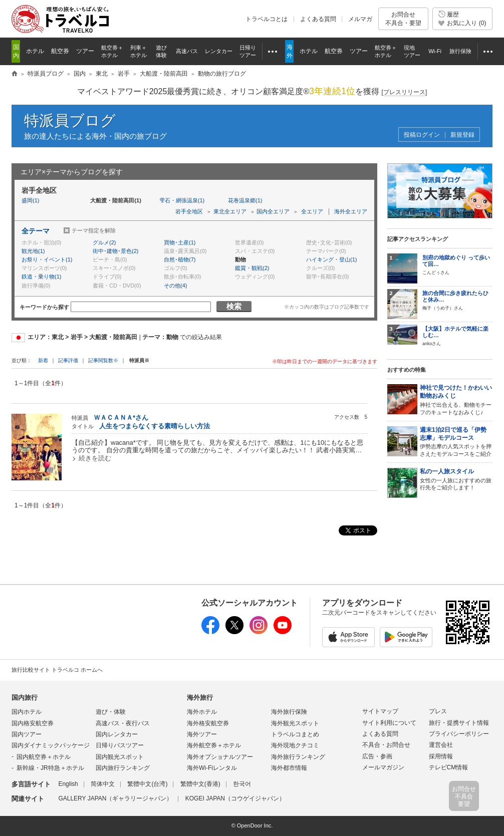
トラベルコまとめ (295, 734)
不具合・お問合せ (386, 745)
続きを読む (95, 458)
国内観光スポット (120, 757)
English (68, 784)
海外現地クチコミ (295, 745)
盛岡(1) (30, 200)
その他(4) (175, 286)
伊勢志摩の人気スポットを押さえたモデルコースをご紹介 (456, 442)
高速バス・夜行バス (123, 723)
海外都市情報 (289, 768)
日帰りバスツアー (120, 745)
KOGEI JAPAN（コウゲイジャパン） (235, 798)
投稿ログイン (422, 135)
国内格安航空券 (33, 723)
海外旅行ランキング (298, 757)
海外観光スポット (295, 723)
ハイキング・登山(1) (331, 259)
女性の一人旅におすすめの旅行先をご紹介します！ (456, 479)
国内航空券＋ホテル (44, 757)
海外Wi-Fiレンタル (212, 768)
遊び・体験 (111, 712)
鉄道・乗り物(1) (41, 276)
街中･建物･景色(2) (115, 251)
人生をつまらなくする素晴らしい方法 (155, 426)
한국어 (242, 784)
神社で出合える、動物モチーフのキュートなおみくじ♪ (456, 399)
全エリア (312, 211)
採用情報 (441, 756)
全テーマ (36, 231)
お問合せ (403, 19)
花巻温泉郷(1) (245, 200)
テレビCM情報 (449, 767)
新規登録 (462, 135)
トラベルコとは (267, 19)
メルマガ (360, 19)
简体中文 (103, 784)
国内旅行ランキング (123, 768)
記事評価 (68, 360)
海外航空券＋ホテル (214, 745)
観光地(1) (33, 251)
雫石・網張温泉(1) (182, 200)
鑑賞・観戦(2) (252, 268)
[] (405, 92)
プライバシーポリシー (459, 734)
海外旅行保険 (289, 712)
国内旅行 (25, 698)
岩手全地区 (189, 211)
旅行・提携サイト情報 (459, 723)
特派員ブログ (70, 120)
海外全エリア (351, 211)
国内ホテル (27, 712)
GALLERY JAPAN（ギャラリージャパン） (115, 798)
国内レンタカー (117, 734)
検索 (234, 306)
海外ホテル (202, 712)
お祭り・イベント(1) (47, 259)
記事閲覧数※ (103, 360)
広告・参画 (377, 756)
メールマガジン (383, 767)
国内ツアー (27, 734)
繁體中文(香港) (200, 784)
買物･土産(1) (180, 242)
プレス (438, 711)
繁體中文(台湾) (147, 784)
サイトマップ (380, 711)
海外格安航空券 (208, 723)
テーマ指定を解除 (94, 230)
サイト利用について (389, 723)
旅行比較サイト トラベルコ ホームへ (57, 670)
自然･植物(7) (180, 259)
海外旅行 (200, 698)
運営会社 (441, 745)
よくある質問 (318, 19)
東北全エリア (230, 211)
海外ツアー (202, 734)
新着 (44, 360)
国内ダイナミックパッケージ (51, 745)
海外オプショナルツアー (220, 757)
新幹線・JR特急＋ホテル (50, 768)
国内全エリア (273, 211)
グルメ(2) (104, 242)
